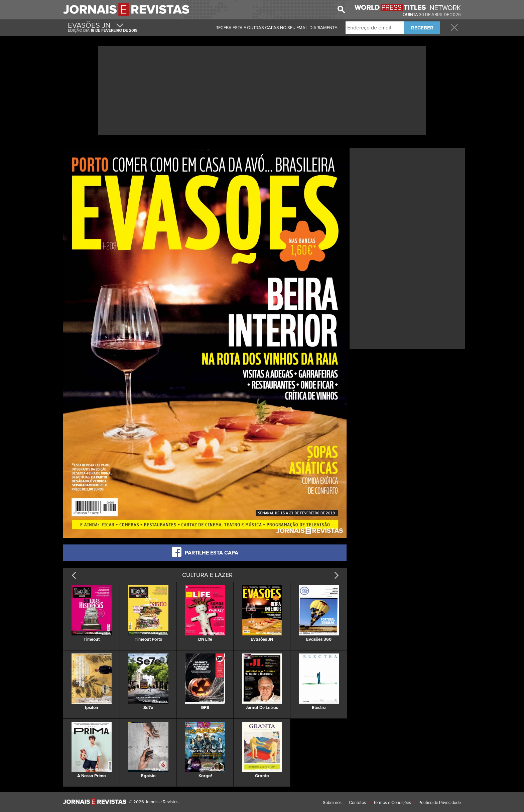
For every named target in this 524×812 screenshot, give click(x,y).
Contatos (357, 803)
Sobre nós (332, 803)
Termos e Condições (392, 803)
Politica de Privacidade (440, 803)
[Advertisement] (262, 90)
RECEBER (422, 28)
